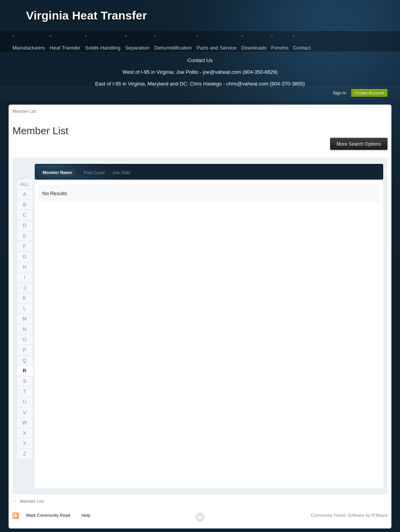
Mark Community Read (48, 516)
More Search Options (359, 145)
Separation (137, 48)
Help (86, 516)
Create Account (369, 94)
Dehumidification (173, 48)
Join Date (121, 174)
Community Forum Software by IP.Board (349, 516)
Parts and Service (217, 48)
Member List (32, 502)
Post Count (94, 174)
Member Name (57, 174)
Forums (280, 48)
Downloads (254, 48)
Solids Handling (103, 48)
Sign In (339, 94)
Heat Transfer (65, 48)
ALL (24, 185)
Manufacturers (29, 48)
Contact (302, 48)
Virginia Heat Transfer (87, 15)
